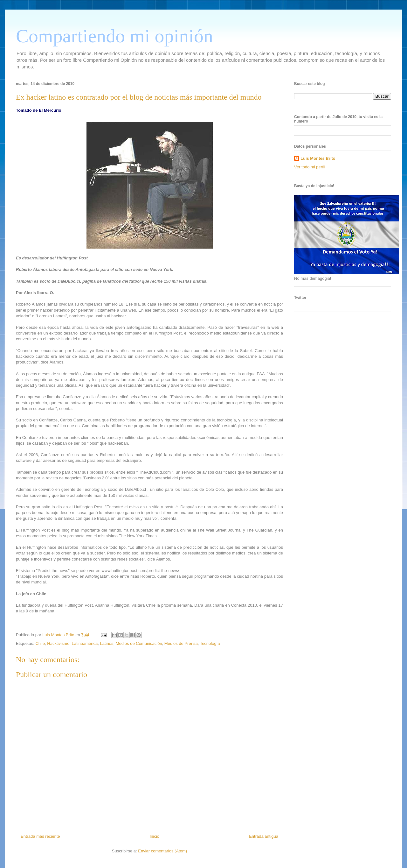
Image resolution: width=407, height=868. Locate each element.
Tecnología (210, 643)
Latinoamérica (85, 643)
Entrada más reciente (40, 836)
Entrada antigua (264, 836)
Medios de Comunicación (139, 643)
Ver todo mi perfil (310, 167)
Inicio (155, 836)
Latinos (107, 643)
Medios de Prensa (181, 643)
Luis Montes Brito (59, 635)
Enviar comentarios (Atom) (162, 851)
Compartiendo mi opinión (114, 36)
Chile (40, 643)
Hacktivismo (58, 643)
